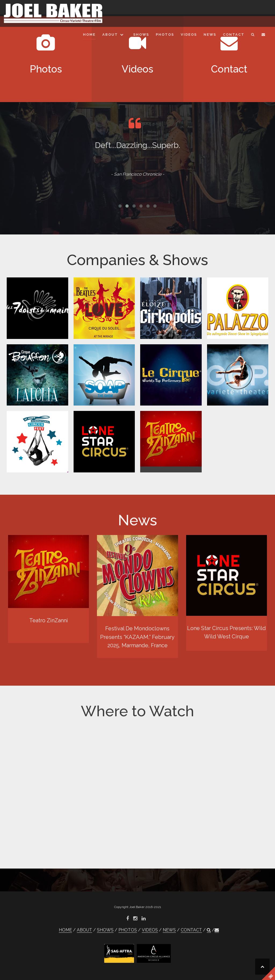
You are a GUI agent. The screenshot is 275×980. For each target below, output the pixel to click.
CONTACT (234, 35)
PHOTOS (165, 35)
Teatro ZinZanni (49, 620)
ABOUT (110, 35)
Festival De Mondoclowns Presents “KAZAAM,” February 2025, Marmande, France (137, 637)
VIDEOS (189, 35)
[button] (253, 36)
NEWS (210, 35)
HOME (89, 35)
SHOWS (141, 35)
